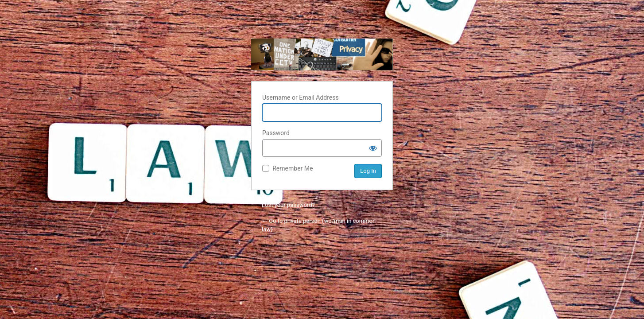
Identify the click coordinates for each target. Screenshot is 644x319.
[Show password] (373, 148)
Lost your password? (288, 205)
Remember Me (293, 168)
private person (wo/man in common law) (322, 54)
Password (276, 133)
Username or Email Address (301, 97)
